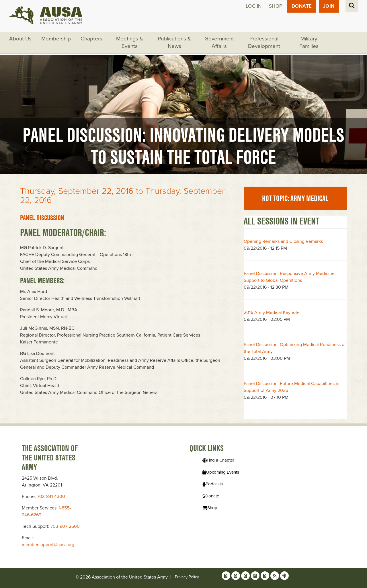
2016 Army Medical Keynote (272, 312)
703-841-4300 (51, 497)
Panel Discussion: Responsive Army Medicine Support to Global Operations (289, 277)
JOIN (329, 6)
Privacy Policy (187, 577)
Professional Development (264, 42)
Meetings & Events (130, 42)
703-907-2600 (65, 526)
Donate (302, 6)
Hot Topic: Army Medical (295, 198)
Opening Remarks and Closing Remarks (283, 241)
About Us (20, 39)
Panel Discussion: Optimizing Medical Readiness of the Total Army (295, 348)
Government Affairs (219, 42)
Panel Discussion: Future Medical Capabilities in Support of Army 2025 (292, 387)
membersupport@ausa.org (48, 545)
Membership (56, 39)
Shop (276, 6)
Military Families (309, 42)
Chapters (91, 39)
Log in (254, 6)
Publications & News (174, 42)
